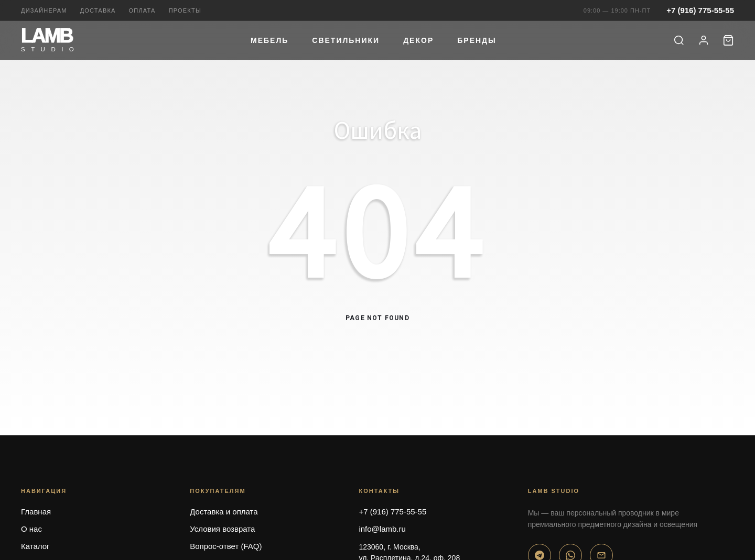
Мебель (269, 40)
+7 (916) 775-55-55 (700, 10)
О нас (31, 529)
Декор (418, 40)
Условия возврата (222, 529)
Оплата (142, 10)
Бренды (477, 40)
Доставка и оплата (224, 512)
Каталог (35, 546)
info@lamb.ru (382, 529)
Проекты (185, 10)
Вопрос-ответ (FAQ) (226, 546)
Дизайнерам (44, 10)
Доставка (98, 10)
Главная (36, 512)
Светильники (346, 40)
